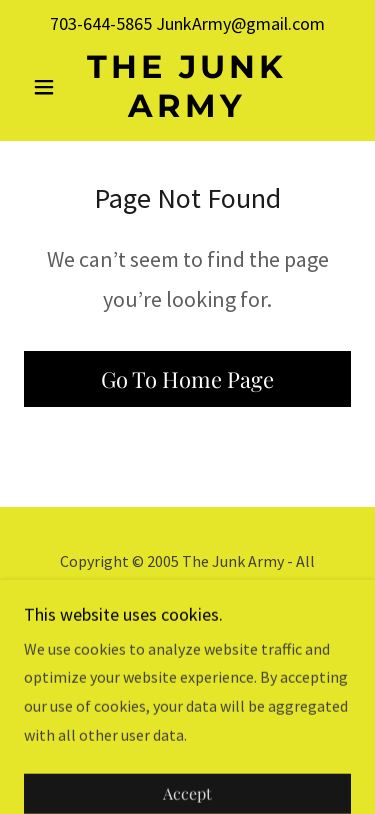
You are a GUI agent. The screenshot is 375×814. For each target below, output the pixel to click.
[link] (187, 86)
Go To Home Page (187, 379)
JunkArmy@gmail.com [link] (240, 23)
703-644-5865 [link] (101, 23)
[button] (48, 87)
